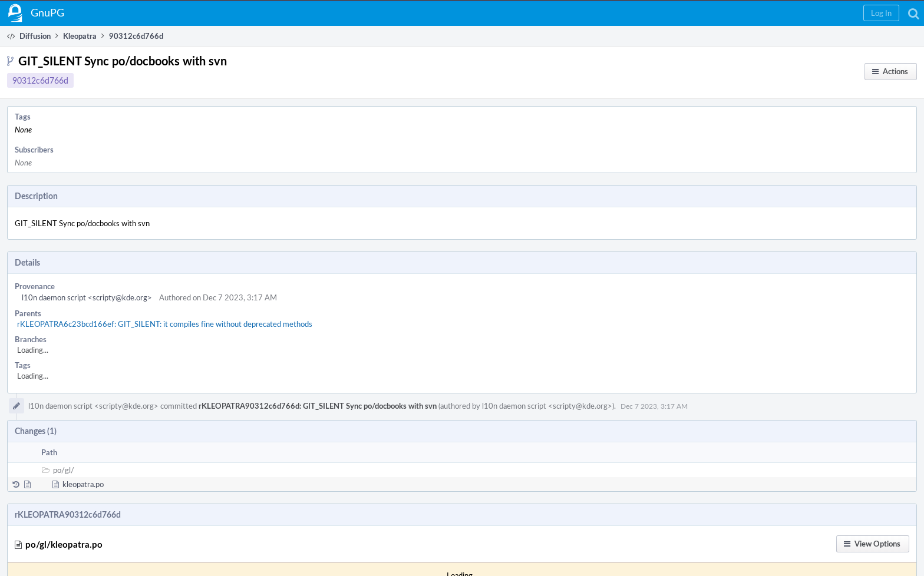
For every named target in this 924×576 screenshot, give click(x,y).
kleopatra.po (83, 484)
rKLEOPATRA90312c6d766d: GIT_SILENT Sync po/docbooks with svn (318, 406)
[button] (881, 13)
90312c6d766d (40, 80)
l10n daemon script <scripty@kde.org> (87, 297)
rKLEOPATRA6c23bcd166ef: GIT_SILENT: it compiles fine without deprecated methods (165, 324)
